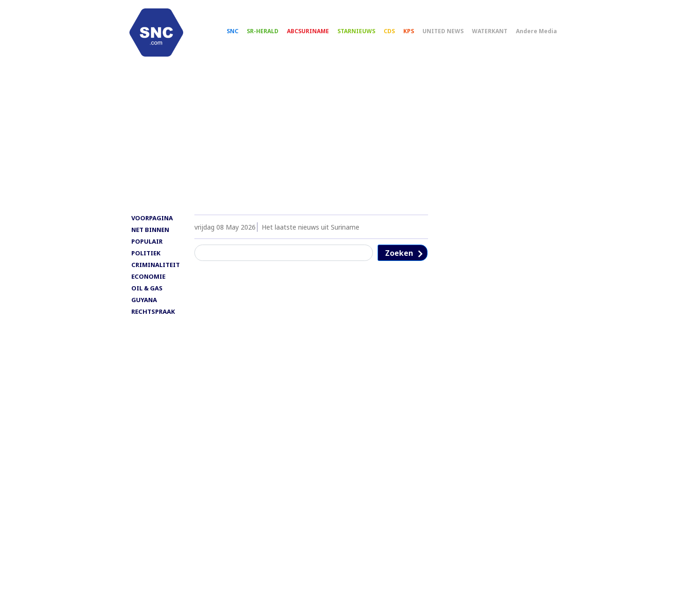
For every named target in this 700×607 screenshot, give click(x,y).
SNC (238, 33)
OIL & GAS (147, 293)
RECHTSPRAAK (153, 316)
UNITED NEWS (448, 33)
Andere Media (542, 33)
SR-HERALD (268, 33)
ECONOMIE (148, 281)
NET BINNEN (150, 234)
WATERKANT (495, 33)
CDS (394, 33)
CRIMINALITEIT (156, 269)
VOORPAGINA (152, 223)
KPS (414, 33)
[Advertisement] (350, 144)
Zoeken (399, 258)
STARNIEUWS (361, 33)
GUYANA (144, 304)
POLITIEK (146, 258)
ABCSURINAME (313, 33)
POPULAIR (147, 246)
